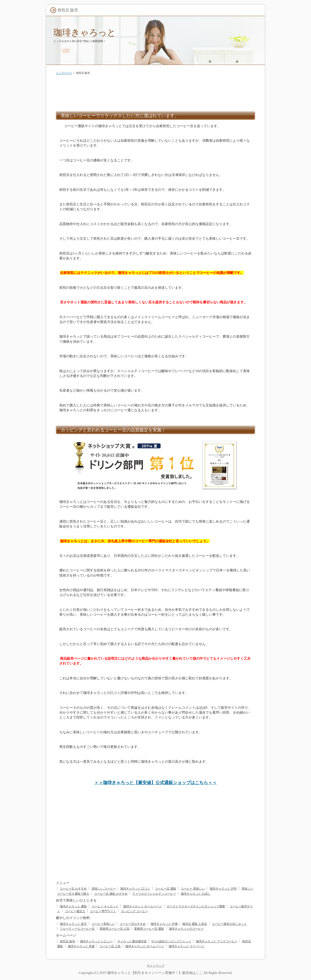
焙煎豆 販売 (67, 941)
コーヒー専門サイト (103, 911)
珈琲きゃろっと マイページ (186, 946)
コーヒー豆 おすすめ (73, 889)
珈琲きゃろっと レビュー (96, 941)
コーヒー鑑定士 (75, 911)
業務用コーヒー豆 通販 (149, 929)
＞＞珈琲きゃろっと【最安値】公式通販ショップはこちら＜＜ (155, 783)
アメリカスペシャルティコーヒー (154, 894)
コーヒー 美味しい (193, 889)
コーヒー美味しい (103, 924)
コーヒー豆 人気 (110, 946)
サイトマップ (155, 966)
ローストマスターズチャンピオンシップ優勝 (196, 906)
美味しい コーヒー (104, 889)
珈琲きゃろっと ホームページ (145, 946)
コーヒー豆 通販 (166, 889)
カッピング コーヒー (134, 911)
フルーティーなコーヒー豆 (77, 929)
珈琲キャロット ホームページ (143, 906)
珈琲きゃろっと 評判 (223, 889)
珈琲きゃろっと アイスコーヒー (217, 941)
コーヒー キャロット (105, 906)
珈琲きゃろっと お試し (196, 894)
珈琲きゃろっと (85, 32)
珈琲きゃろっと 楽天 (73, 924)
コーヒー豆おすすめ (133, 924)
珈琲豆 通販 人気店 (195, 924)
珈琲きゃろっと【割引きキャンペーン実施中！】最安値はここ (155, 973)
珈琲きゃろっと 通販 (73, 906)
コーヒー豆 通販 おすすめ (111, 894)
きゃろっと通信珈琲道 (132, 941)
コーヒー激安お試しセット (229, 924)
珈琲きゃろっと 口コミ (135, 889)
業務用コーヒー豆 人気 (115, 929)
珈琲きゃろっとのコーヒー (186, 929)
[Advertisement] (155, 92)
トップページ (64, 73)
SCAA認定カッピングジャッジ (171, 941)
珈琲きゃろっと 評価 (164, 924)
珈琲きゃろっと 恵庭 (81, 946)
